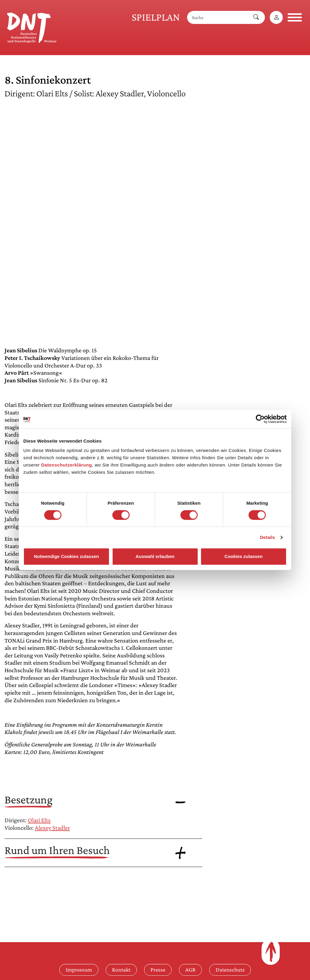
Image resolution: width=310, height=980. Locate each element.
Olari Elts (39, 820)
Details (268, 537)
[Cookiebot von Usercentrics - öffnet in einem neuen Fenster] (260, 419)
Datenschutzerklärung (67, 465)
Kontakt (121, 970)
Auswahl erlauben (155, 556)
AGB (190, 970)
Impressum (79, 970)
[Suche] (217, 17)
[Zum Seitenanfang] (271, 952)
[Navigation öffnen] (295, 17)
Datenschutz (230, 970)
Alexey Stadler (52, 828)
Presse (158, 970)
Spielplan (156, 17)
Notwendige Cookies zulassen (66, 556)
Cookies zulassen (244, 556)
